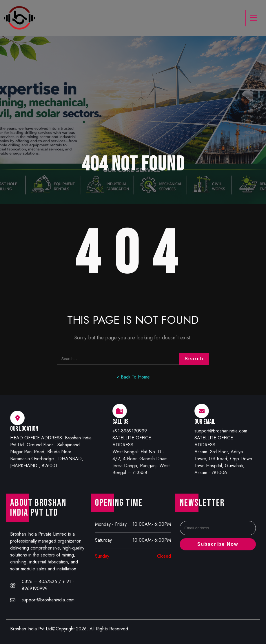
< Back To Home (133, 377)
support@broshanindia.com (221, 431)
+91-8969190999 (130, 431)
